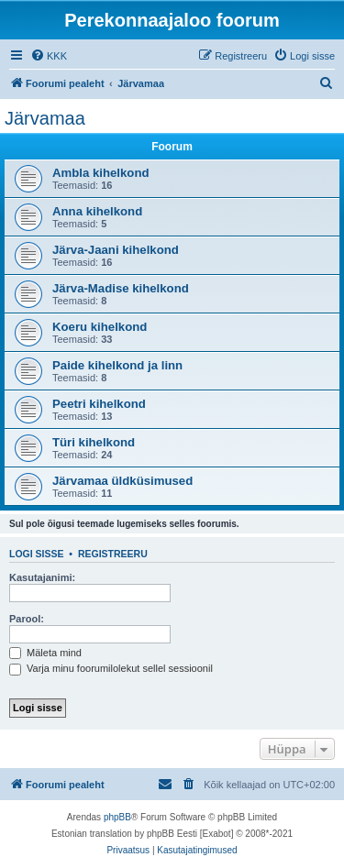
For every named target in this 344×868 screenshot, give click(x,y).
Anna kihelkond (97, 211)
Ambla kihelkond (101, 173)
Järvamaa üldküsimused (122, 481)
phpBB (117, 817)
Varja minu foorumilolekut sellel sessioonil (111, 668)
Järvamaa (45, 118)
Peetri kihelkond (99, 404)
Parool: (27, 619)
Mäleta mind (45, 653)
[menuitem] (49, 56)
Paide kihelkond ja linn (117, 365)
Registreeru (113, 554)
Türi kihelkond (94, 442)
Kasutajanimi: (42, 577)
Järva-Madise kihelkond (121, 288)
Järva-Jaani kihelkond (116, 250)
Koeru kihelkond (100, 327)
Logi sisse (37, 554)
